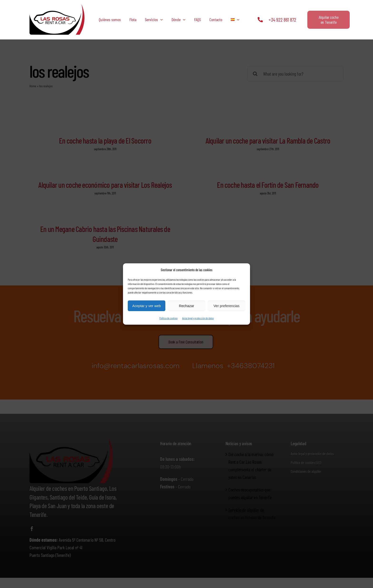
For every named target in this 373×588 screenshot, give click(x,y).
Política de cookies (168, 318)
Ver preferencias (226, 306)
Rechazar (186, 306)
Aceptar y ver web (147, 306)
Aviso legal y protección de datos (198, 318)
